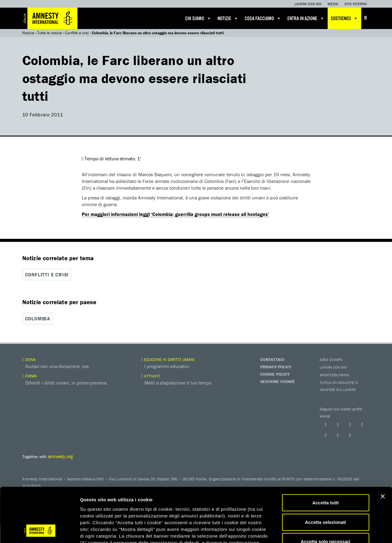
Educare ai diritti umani (168, 359)
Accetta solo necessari (326, 492)
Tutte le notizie (50, 33)
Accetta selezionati (325, 473)
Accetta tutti (326, 453)
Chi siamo (198, 18)
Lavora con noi (308, 4)
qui (183, 507)
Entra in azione (306, 18)
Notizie (228, 18)
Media (333, 4)
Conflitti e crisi (77, 33)
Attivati (151, 376)
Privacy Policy (276, 366)
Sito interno (356, 4)
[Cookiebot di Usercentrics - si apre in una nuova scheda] (40, 531)
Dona (29, 359)
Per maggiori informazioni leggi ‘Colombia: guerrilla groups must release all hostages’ (175, 214)
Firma (30, 376)
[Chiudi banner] (383, 447)
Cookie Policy (275, 374)
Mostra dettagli (321, 531)
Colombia (38, 319)
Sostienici (344, 18)
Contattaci (272, 359)
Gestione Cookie (278, 381)
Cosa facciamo (263, 18)
